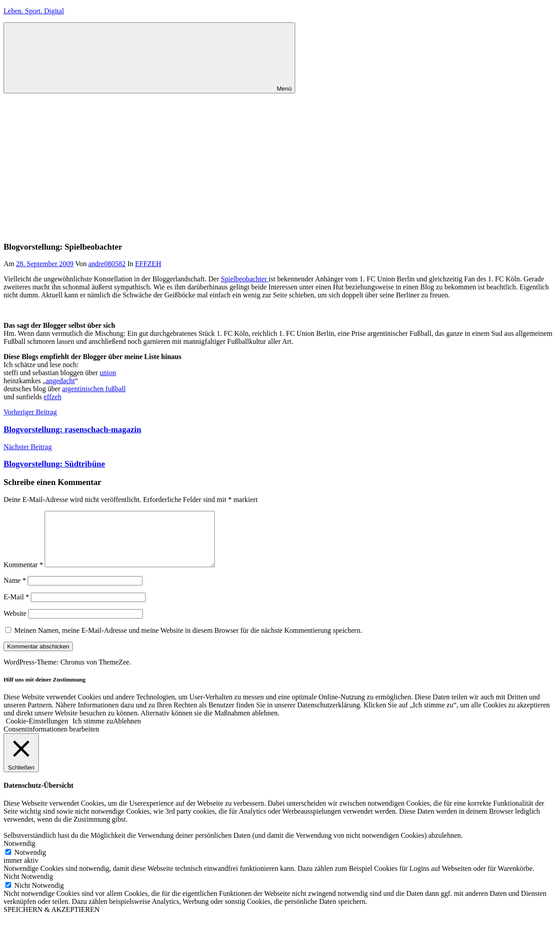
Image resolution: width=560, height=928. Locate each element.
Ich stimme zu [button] (93, 732)
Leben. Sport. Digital (34, 11)
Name (15, 591)
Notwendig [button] (19, 854)
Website (15, 624)
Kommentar (23, 575)
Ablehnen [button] (127, 732)
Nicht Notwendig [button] (28, 887)
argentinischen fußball (94, 389)
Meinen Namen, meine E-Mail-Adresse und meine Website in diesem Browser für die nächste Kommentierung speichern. (188, 641)
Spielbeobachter (244, 279)
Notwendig (30, 863)
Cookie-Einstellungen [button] (37, 732)
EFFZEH (148, 264)
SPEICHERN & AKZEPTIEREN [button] (52, 920)
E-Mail (16, 608)
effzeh (53, 397)
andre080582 (107, 264)
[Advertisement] (280, 160)
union (108, 373)
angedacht (61, 381)
